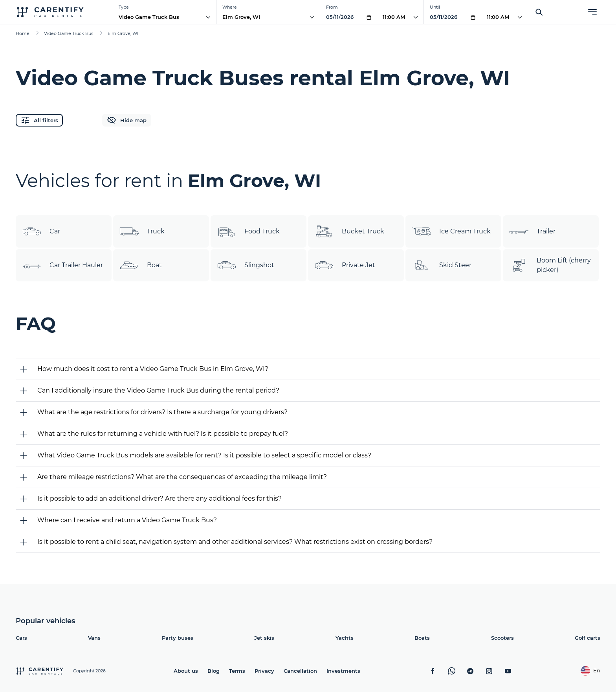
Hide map (127, 120)
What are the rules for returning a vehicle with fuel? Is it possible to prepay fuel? (163, 434)
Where (230, 7)
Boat (141, 265)
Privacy (264, 671)
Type (124, 7)
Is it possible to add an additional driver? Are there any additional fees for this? (159, 498)
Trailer (532, 231)
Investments (343, 671)
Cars (21, 638)
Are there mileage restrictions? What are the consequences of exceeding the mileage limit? (182, 477)
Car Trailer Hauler (62, 265)
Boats (422, 638)
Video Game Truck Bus (149, 17)
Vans (94, 638)
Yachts (345, 638)
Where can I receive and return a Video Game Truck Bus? (127, 520)
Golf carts (588, 638)
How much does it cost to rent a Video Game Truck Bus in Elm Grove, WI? (153, 369)
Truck (142, 231)
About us (186, 671)
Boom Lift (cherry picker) (550, 265)
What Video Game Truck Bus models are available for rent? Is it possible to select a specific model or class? (204, 455)
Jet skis (264, 638)
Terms (237, 671)
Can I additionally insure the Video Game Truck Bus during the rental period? (158, 390)
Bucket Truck (349, 231)
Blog (214, 671)
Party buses (178, 638)
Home (23, 33)
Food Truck (248, 231)
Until (435, 7)
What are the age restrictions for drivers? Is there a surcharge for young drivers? (162, 412)
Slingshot (246, 265)
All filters (39, 120)
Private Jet (345, 265)
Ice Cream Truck (451, 231)
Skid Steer (442, 265)
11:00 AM (394, 17)
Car (41, 231)
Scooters (502, 638)
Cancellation (300, 671)
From (332, 7)
